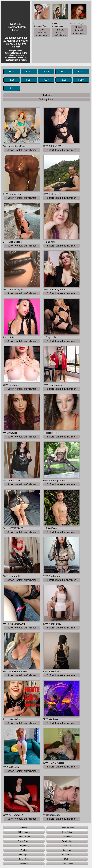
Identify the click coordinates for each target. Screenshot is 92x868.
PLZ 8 (64, 80)
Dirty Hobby (24, 846)
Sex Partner (67, 855)
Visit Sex (67, 846)
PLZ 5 (12, 80)
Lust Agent (24, 855)
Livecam (24, 864)
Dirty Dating (67, 832)
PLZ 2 (46, 72)
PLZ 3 (64, 72)
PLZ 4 (81, 72)
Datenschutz (67, 864)
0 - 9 (12, 88)
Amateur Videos (67, 828)
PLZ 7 (46, 80)
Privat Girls (24, 859)
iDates (67, 859)
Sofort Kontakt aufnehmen (42, 33)
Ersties (24, 850)
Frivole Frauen (24, 841)
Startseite (47, 95)
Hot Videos (67, 837)
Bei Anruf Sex (24, 837)
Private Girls (67, 841)
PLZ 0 (12, 72)
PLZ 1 (29, 72)
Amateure (67, 850)
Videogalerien (47, 100)
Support (24, 828)
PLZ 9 (81, 80)
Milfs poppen (24, 832)
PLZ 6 (29, 80)
